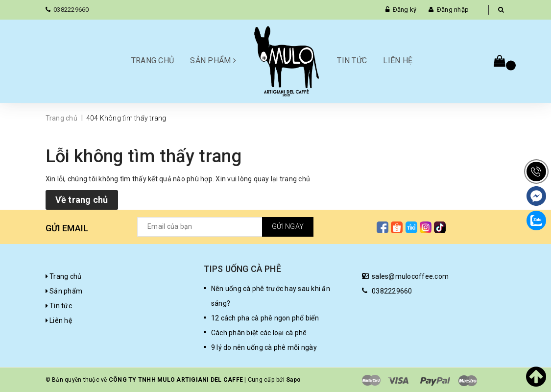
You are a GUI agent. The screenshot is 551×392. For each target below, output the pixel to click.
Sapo (293, 380)
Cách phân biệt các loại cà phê (259, 333)
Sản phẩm (213, 61)
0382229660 (71, 10)
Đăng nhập (453, 10)
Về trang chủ (82, 200)
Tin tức (352, 61)
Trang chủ (153, 61)
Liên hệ (398, 61)
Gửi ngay (288, 226)
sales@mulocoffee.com (410, 276)
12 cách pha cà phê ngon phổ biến (265, 318)
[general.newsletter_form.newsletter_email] (225, 227)
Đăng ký (405, 10)
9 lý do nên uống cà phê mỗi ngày (264, 347)
